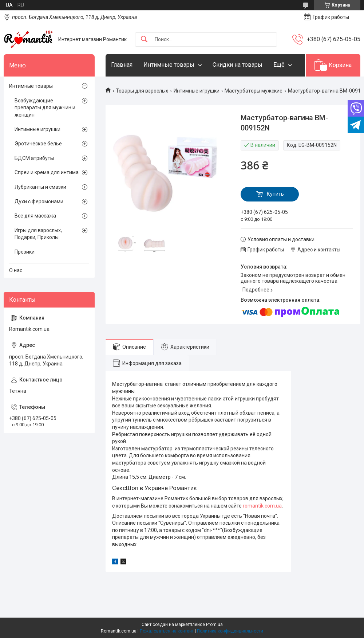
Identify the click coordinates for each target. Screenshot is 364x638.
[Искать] (144, 40)
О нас (16, 270)
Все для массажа (35, 216)
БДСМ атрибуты (34, 158)
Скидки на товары (238, 65)
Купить (275, 194)
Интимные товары (169, 65)
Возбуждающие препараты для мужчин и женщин (45, 108)
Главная (122, 65)
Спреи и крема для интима (47, 172)
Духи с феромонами (39, 201)
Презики (25, 252)
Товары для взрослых (142, 91)
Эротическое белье (38, 144)
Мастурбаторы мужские (254, 91)
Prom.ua (214, 625)
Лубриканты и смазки (40, 187)
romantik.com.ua (262, 506)
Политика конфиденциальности (230, 631)
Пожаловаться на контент (167, 631)
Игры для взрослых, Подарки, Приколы (38, 234)
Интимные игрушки (197, 91)
